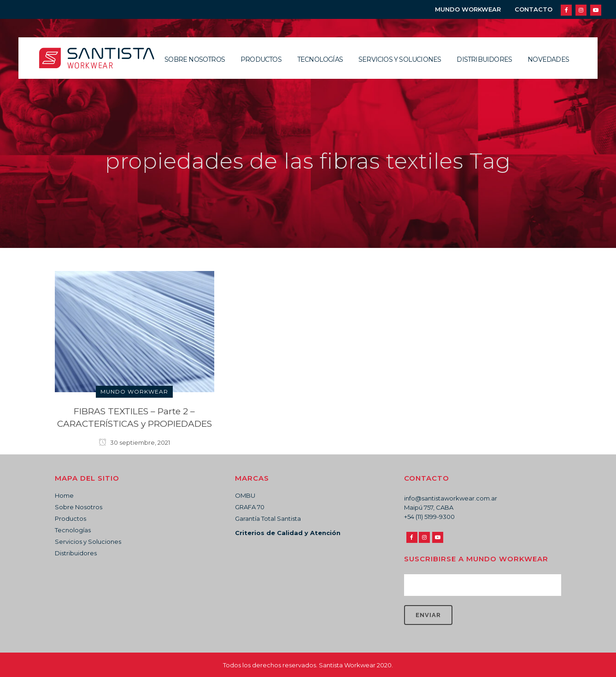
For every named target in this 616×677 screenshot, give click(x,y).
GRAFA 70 (250, 507)
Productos (70, 518)
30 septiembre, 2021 (134, 442)
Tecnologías (73, 530)
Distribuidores (76, 553)
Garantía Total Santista (268, 518)
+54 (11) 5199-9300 (429, 517)
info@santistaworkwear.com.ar (451, 498)
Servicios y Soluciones (88, 542)
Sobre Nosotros (79, 507)
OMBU (245, 495)
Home (64, 495)
